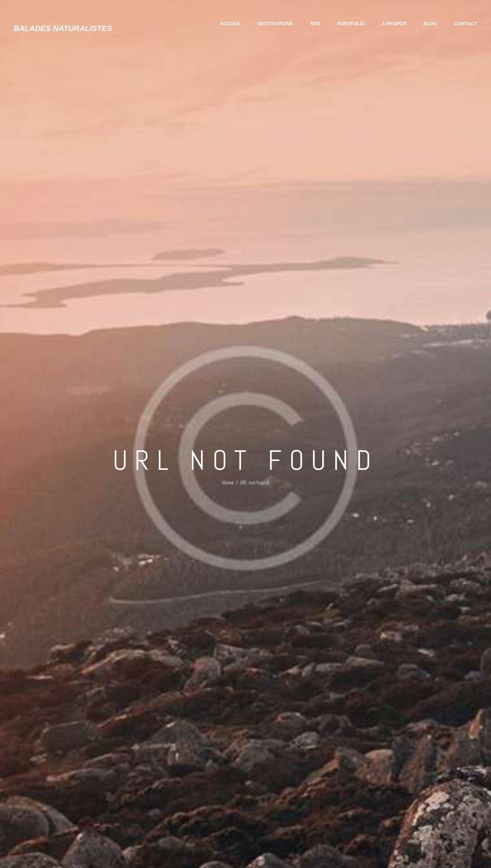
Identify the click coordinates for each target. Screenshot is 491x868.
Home (228, 480)
